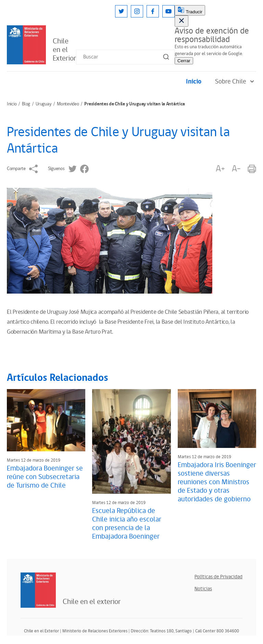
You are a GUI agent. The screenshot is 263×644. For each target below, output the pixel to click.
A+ (220, 169)
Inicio (194, 82)
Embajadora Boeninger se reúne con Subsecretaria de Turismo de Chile (45, 477)
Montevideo (68, 104)
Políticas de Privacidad (218, 577)
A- (236, 169)
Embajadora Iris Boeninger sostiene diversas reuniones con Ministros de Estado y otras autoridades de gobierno (217, 482)
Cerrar (184, 61)
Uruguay (43, 104)
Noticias (203, 589)
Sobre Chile (236, 82)
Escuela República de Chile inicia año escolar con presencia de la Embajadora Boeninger (127, 524)
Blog (26, 104)
